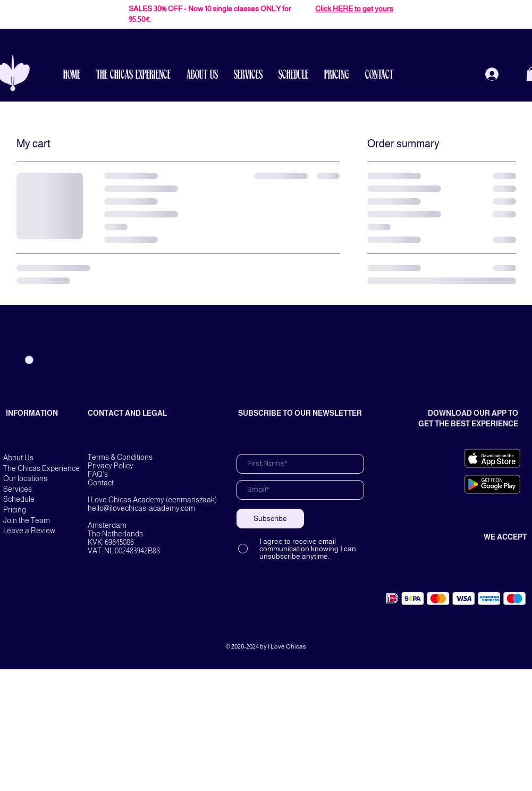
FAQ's (98, 474)
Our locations (25, 478)
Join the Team (27, 520)
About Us (18, 458)
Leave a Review (29, 531)
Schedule (19, 499)
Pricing (15, 510)
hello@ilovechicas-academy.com (141, 508)
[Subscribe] (270, 519)
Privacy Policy (111, 466)
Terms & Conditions (120, 457)
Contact (101, 483)
